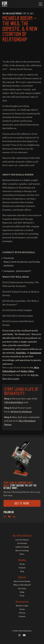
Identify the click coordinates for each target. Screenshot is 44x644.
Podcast (22, 568)
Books (22, 564)
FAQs (22, 592)
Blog (22, 571)
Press (22, 596)
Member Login (22, 606)
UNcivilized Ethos (14, 402)
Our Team (22, 589)
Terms (22, 609)
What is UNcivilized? (22, 585)
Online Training (22, 547)
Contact (22, 616)
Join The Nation (22, 540)
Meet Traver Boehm (22, 581)
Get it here (22, 503)
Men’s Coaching (22, 551)
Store (22, 554)
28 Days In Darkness (21, 412)
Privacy (22, 613)
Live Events (22, 543)
